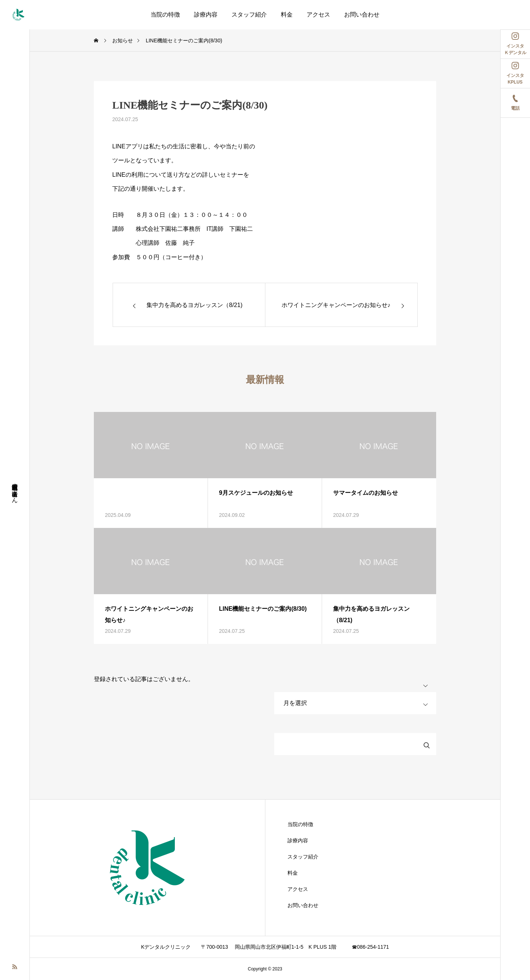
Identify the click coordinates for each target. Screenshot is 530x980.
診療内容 (206, 15)
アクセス (318, 15)
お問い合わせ (362, 15)
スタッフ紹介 (249, 15)
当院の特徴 (165, 15)
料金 (287, 15)
